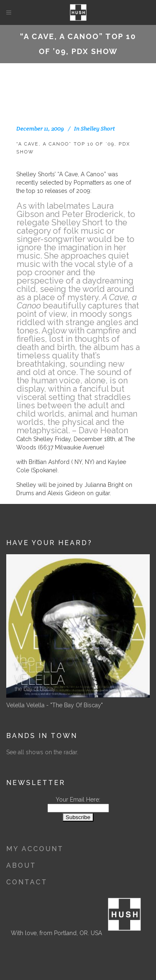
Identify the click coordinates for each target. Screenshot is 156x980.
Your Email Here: (78, 800)
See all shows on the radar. (42, 752)
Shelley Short (98, 128)
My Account (35, 849)
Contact (27, 882)
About (21, 865)
